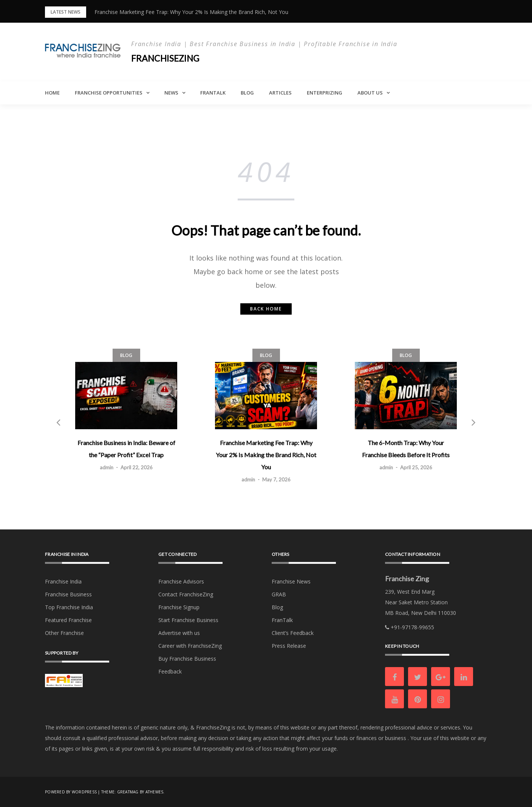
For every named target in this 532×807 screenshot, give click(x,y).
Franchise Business (68, 594)
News (171, 93)
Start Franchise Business (188, 620)
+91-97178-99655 (410, 627)
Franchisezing (167, 58)
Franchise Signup (179, 607)
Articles (280, 93)
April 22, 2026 (137, 467)
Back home (266, 309)
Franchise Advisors (181, 581)
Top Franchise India (69, 607)
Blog (247, 93)
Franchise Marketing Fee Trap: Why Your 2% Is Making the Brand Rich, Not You (191, 12)
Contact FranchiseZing (186, 594)
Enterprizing (325, 93)
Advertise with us (179, 633)
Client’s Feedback (293, 633)
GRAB (279, 594)
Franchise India (63, 581)
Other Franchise (64, 633)
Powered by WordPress (71, 792)
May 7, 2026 (276, 480)
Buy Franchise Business (187, 659)
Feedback (170, 671)
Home (52, 93)
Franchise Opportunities (109, 93)
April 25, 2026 (416, 467)
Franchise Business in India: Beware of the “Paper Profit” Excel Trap (126, 449)
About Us (370, 93)
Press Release (289, 646)
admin (107, 467)
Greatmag (128, 792)
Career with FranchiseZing (190, 646)
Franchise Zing (407, 579)
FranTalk (213, 93)
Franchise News (291, 581)
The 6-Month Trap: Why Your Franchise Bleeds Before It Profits (406, 449)
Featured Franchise (68, 620)
